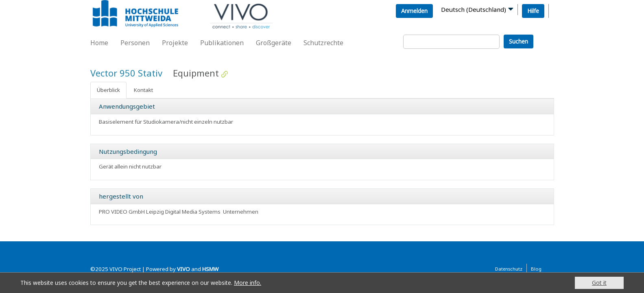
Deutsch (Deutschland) (474, 9)
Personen (135, 43)
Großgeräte (274, 43)
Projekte (175, 43)
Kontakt (143, 90)
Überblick (108, 90)
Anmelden (414, 11)
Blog (536, 269)
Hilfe (533, 11)
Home (99, 43)
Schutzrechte (323, 43)
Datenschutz (509, 269)
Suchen (518, 41)
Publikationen (222, 43)
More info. (248, 283)
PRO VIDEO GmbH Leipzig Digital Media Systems (160, 212)
